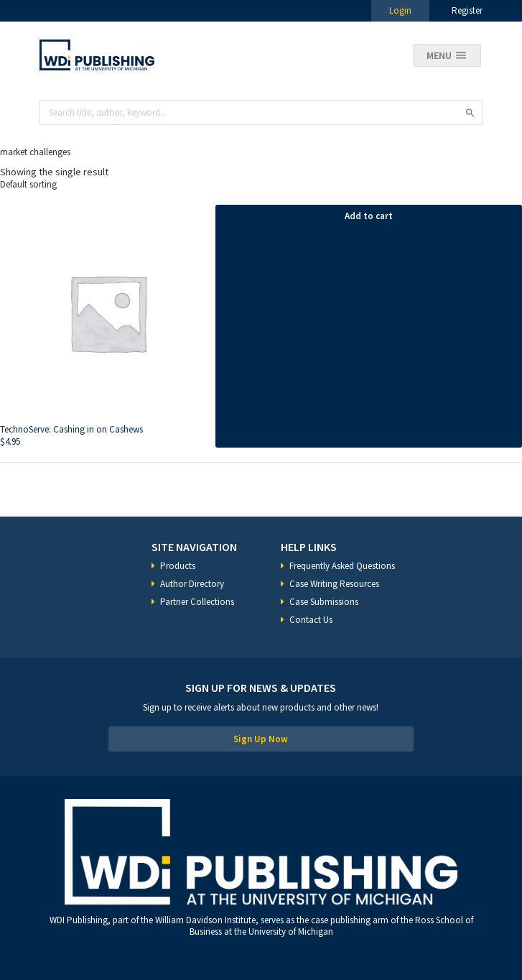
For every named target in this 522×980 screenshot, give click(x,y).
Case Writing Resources (334, 584)
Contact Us (311, 620)
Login (400, 10)
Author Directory (192, 584)
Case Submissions (324, 602)
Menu (439, 55)
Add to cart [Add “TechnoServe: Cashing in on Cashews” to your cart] (369, 216)
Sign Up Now (261, 739)
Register (467, 10)
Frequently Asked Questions (342, 566)
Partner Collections (197, 602)
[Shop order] (261, 184)
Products (178, 566)
